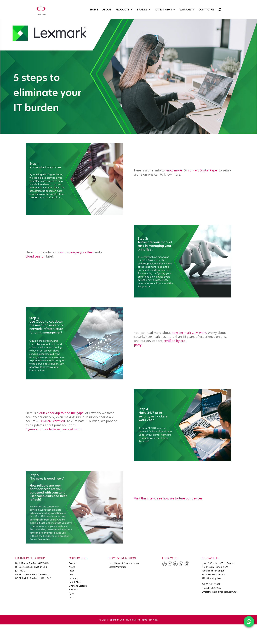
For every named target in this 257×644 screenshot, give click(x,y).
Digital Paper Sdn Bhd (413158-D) (32, 563)
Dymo (72, 593)
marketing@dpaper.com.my (223, 592)
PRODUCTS (122, 10)
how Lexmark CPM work (189, 333)
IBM (71, 574)
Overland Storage (78, 586)
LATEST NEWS (164, 10)
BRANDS (142, 10)
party (138, 345)
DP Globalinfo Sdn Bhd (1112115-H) (33, 578)
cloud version (36, 256)
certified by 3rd (174, 341)
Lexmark (73, 578)
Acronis (73, 563)
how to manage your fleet (75, 252)
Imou (72, 597)
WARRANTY (187, 10)
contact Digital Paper (203, 170)
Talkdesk (73, 589)
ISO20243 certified (52, 421)
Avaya (72, 567)
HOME (94, 10)
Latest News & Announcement (124, 563)
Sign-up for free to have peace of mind (54, 429)
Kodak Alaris (75, 582)
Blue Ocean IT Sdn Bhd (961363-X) (32, 574)
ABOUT (107, 10)
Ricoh (72, 571)
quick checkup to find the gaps (61, 413)
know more (174, 170)
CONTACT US (206, 10)
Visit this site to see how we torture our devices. (169, 498)
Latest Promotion (118, 567)
